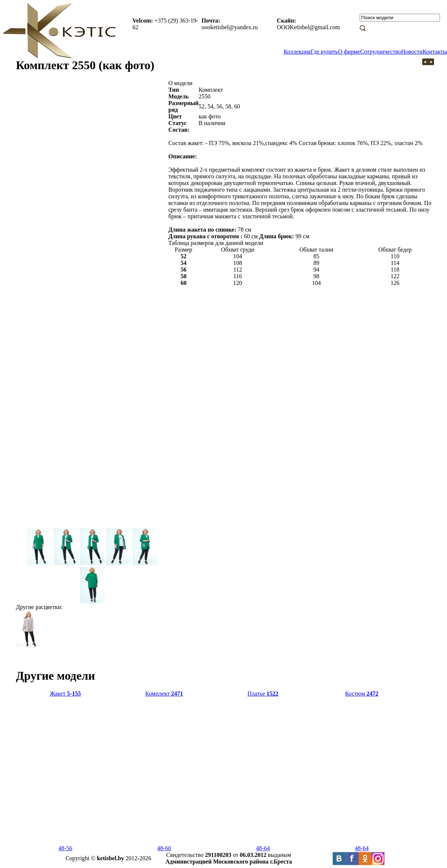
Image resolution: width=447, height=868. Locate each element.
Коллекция (297, 52)
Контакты (435, 52)
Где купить (324, 52)
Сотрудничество (381, 52)
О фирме (349, 52)
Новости (412, 52)
